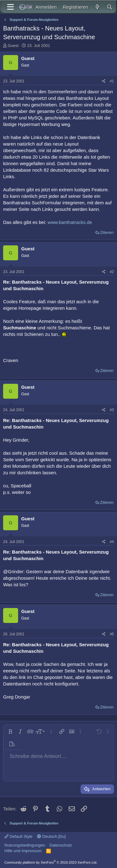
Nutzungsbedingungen (25, 845)
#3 (112, 410)
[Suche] (110, 7)
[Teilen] (104, 81)
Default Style (18, 836)
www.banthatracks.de (70, 222)
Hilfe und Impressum (23, 851)
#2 (112, 272)
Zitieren (107, 232)
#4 (112, 542)
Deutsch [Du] (51, 836)
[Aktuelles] (97, 7)
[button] (10, 731)
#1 (112, 81)
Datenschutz (61, 845)
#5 (112, 634)
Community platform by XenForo (51, 862)
